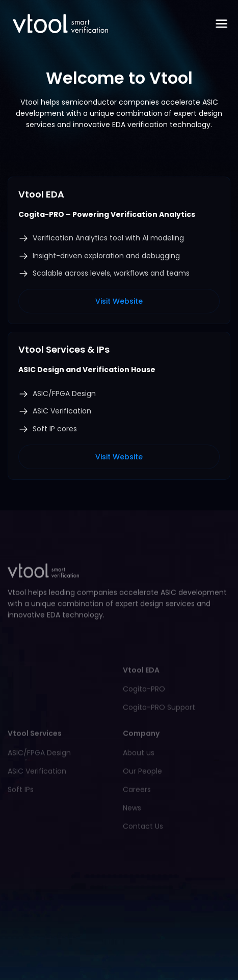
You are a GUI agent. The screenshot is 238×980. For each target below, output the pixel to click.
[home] (58, 24)
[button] (221, 24)
